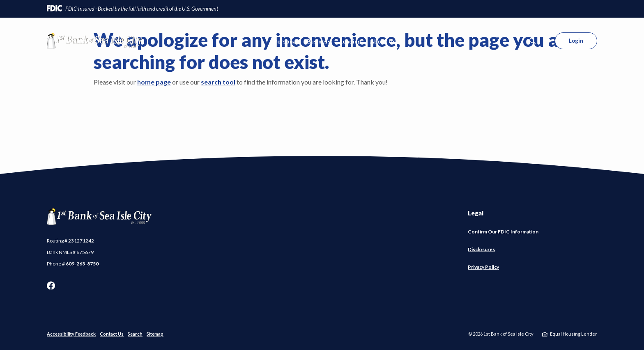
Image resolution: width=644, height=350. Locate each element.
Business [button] (319, 41)
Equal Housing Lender (574, 334)
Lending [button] (350, 41)
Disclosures (481, 249)
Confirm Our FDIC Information (503, 232)
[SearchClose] (533, 41)
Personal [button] (286, 41)
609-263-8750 (82, 264)
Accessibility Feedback (71, 334)
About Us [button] (383, 41)
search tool (218, 82)
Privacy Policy (483, 267)
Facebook (51, 286)
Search (135, 334)
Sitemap (155, 334)
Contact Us (112, 334)
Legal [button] (476, 213)
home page (154, 82)
